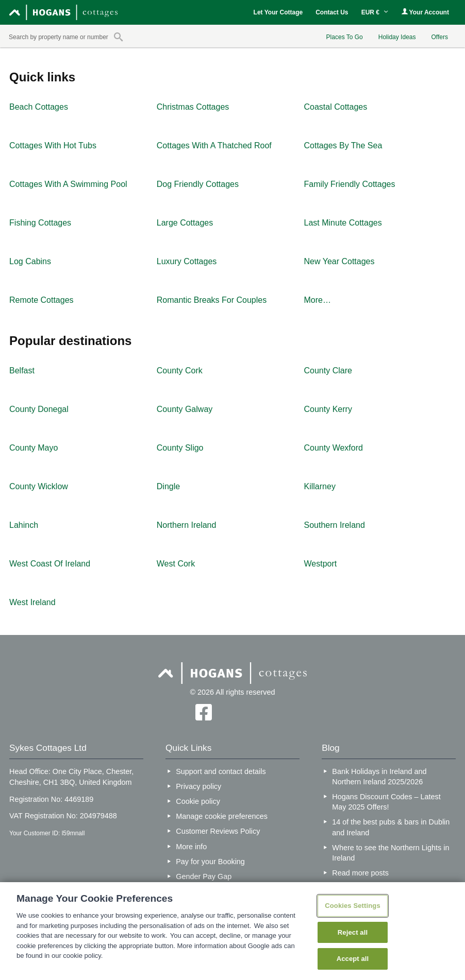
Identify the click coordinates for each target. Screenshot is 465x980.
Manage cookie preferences (222, 816)
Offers (439, 37)
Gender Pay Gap (204, 876)
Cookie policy (198, 801)
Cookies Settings (353, 906)
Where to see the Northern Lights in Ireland (391, 853)
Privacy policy (198, 786)
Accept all (353, 959)
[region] (232, 931)
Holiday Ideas (397, 37)
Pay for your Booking (210, 862)
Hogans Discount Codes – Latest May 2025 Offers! (386, 802)
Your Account (425, 12)
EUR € (375, 12)
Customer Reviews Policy (218, 831)
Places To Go (345, 37)
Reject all (353, 932)
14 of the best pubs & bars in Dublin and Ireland (391, 827)
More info (191, 847)
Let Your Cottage (278, 12)
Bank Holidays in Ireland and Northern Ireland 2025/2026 (379, 777)
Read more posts (360, 873)
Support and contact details (221, 771)
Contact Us (332, 12)
